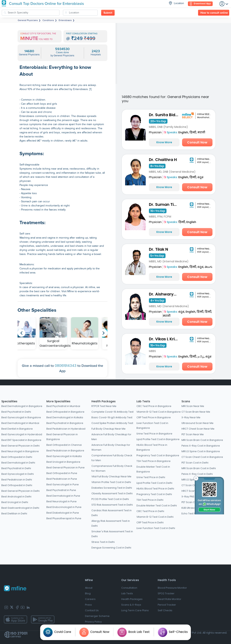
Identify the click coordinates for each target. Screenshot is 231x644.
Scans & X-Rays (131, 605)
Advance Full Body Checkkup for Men (111, 437)
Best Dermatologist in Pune (63, 496)
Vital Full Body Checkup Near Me (111, 476)
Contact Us (92, 610)
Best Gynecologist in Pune (63, 484)
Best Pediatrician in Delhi (17, 480)
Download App (200, 4)
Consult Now (197, 142)
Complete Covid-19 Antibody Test (112, 412)
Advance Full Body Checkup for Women (111, 447)
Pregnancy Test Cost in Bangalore (158, 455)
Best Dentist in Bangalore (17, 429)
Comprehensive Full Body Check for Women (112, 468)
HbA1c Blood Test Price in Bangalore (152, 447)
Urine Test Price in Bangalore (154, 434)
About (89, 588)
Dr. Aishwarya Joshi (165, 294)
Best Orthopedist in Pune (62, 473)
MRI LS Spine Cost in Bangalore (201, 451)
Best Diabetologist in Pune (63, 513)
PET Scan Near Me (193, 434)
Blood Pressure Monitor (172, 588)
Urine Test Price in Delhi (151, 477)
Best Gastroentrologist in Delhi (20, 508)
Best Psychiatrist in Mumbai (63, 406)
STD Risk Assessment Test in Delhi (112, 505)
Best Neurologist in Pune (62, 501)
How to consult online (214, 13)
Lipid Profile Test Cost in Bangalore (158, 439)
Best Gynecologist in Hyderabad (22, 434)
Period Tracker (167, 605)
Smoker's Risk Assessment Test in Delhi (112, 534)
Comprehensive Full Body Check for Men (112, 458)
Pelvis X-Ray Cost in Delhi (197, 474)
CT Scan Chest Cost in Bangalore (202, 457)
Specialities (9, 401)
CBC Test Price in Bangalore (154, 406)
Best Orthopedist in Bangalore (65, 412)
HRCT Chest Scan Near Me (198, 429)
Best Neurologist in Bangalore (20, 451)
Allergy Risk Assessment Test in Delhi (111, 523)
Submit (108, 13)
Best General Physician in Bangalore (62, 437)
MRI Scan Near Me (193, 406)
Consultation (129, 588)
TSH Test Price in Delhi (150, 500)
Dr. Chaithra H (163, 160)
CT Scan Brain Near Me (196, 412)
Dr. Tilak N (158, 249)
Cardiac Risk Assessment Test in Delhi (112, 513)
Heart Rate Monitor (169, 599)
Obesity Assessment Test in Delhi (112, 493)
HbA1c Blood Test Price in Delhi (155, 489)
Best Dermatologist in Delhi (18, 463)
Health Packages (104, 401)
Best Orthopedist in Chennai (64, 445)
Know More (164, 142)
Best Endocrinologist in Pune (64, 507)
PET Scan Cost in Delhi (195, 463)
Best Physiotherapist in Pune (64, 518)
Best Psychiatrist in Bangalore (65, 423)
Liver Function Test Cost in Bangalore (152, 425)
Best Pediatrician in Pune (62, 479)
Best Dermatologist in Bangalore (22, 406)
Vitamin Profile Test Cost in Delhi (111, 482)
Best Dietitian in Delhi (14, 514)
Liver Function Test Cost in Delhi (156, 528)
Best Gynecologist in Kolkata (64, 456)
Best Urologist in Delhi (15, 502)
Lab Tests (143, 401)
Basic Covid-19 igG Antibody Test (112, 417)
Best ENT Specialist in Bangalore (21, 440)
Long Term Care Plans (135, 610)
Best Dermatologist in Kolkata (65, 417)
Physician (155, 132)
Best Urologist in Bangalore (63, 462)
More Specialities (58, 401)
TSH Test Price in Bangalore (154, 461)
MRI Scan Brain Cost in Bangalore (202, 440)
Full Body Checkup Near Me (108, 429)
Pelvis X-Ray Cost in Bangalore (201, 446)
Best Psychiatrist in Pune (61, 490)
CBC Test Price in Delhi (150, 511)
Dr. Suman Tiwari (165, 204)
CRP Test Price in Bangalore (154, 417)
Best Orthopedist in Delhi (17, 457)
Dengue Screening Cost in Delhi (111, 548)
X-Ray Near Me (191, 417)
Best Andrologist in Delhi (16, 497)
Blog (88, 593)
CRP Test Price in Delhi (150, 522)
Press (88, 605)
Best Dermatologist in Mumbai (20, 423)
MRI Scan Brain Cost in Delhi (199, 468)
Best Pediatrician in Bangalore (65, 451)
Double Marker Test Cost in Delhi (157, 506)
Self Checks (165, 610)
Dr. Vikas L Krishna (165, 339)
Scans (186, 401)
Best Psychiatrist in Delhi (16, 412)
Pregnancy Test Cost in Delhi (154, 494)
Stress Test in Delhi (103, 542)
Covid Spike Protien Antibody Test (112, 423)
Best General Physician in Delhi (20, 446)
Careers (90, 599)
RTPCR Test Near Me (104, 406)
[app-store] (15, 619)
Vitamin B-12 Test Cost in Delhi (155, 517)
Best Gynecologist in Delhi (18, 474)
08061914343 (66, 366)
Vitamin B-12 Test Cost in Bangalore (159, 412)
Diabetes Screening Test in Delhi (112, 488)
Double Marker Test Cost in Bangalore (153, 469)
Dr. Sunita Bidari (165, 115)
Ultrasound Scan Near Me (197, 423)
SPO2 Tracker (166, 593)
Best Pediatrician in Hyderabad (66, 429)
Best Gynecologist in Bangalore (21, 417)
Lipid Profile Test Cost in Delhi (154, 483)
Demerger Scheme (97, 616)
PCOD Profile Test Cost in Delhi (110, 499)
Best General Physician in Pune (65, 468)
